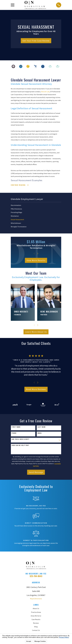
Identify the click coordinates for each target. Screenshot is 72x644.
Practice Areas (36, 612)
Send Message (36, 472)
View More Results (36, 261)
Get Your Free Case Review (36, 41)
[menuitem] (36, 206)
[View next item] (38, 254)
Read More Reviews (36, 389)
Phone (14, 433)
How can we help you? (20, 446)
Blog (36, 627)
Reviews (36, 623)
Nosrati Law (45, 92)
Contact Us (36, 630)
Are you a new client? (20, 439)
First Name (16, 427)
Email (40, 433)
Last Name (42, 427)
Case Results (36, 620)
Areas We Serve (36, 616)
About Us (36, 609)
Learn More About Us (36, 332)
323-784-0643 (36, 576)
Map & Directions (36, 599)
